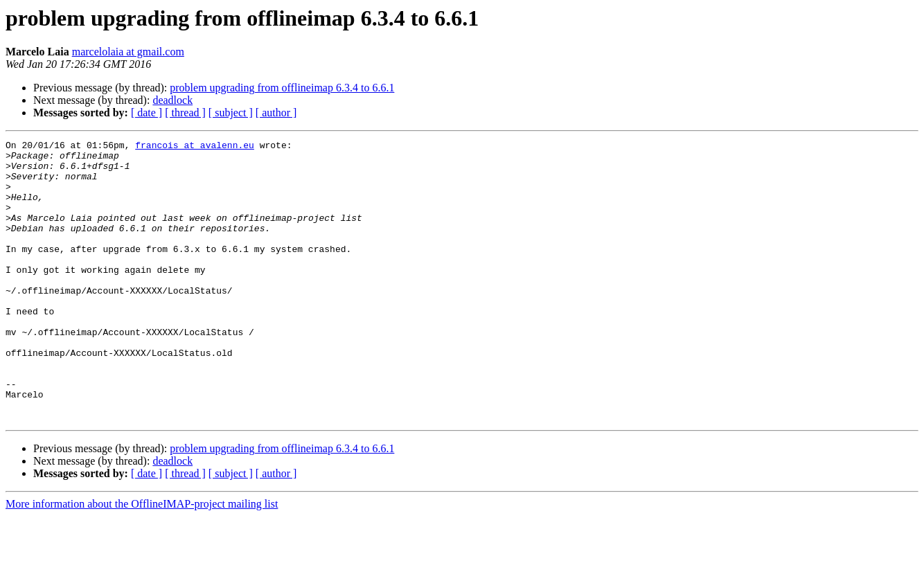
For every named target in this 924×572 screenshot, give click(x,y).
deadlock (172, 100)
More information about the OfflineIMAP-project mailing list (142, 560)
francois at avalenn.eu (195, 147)
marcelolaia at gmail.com (128, 52)
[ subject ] (231, 113)
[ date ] (146, 113)
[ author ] (276, 113)
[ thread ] (185, 113)
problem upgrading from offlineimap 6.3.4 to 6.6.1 (282, 88)
